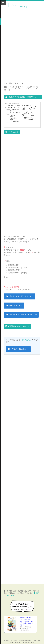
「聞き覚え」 (26, 340)
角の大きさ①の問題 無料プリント (23, 97)
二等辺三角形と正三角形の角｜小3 (21, 314)
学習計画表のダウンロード (17, 326)
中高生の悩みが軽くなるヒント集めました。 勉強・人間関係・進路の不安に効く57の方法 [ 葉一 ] (27, 621)
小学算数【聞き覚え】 (18, 349)
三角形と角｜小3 (14, 305)
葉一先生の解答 (12, 132)
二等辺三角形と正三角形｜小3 (19, 296)
